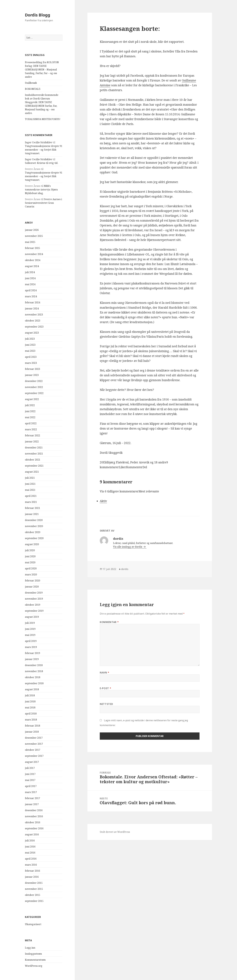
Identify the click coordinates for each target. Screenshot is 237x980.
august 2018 (32, 689)
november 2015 (34, 889)
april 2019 (31, 641)
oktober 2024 (33, 260)
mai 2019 (30, 635)
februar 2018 (32, 726)
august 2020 (32, 544)
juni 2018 (30, 701)
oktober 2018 (33, 677)
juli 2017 (30, 768)
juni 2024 (30, 278)
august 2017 (32, 762)
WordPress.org (34, 966)
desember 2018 (34, 665)
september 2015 (34, 901)
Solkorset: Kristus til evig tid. (42, 163)
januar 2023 (32, 375)
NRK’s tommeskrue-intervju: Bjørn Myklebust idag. (41, 190)
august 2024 (32, 266)
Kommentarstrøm (35, 960)
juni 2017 (30, 774)
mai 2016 (30, 853)
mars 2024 (31, 296)
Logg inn (30, 948)
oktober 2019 (33, 605)
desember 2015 (34, 883)
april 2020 (31, 568)
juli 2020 (30, 550)
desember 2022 (34, 381)
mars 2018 (31, 720)
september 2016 (34, 828)
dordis (125, 569)
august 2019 (32, 617)
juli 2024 (30, 272)
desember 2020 (34, 520)
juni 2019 (30, 629)
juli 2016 (30, 840)
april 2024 (31, 290)
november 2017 (34, 744)
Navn (105, 673)
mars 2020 (31, 574)
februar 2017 (32, 798)
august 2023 (32, 333)
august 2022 (32, 399)
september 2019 (34, 611)
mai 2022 (30, 417)
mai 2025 (30, 242)
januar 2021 (32, 514)
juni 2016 (30, 847)
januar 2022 (32, 441)
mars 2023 (31, 363)
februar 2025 (32, 248)
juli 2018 (30, 695)
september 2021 (34, 466)
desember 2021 (34, 448)
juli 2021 (30, 478)
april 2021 (31, 496)
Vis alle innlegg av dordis (128, 547)
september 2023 (34, 327)
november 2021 (34, 454)
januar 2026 (32, 230)
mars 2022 (31, 429)
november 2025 (34, 236)
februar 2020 (32, 581)
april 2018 (31, 714)
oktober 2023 (33, 321)
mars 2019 (31, 647)
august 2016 (32, 834)
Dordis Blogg (38, 15)
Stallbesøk (31, 83)
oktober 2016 (33, 822)
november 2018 (34, 671)
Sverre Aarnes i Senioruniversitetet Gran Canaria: (43, 203)
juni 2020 (30, 556)
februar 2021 (32, 508)
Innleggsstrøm (33, 954)
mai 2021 (30, 490)
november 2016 (34, 816)
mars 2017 (31, 792)
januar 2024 (32, 308)
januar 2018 (32, 732)
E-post (105, 688)
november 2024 (34, 254)
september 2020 (34, 538)
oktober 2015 (33, 895)
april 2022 (31, 423)
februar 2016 (32, 871)
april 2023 (31, 357)
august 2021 (32, 472)
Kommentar (109, 622)
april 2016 (31, 859)
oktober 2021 (33, 460)
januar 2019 (32, 659)
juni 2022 (30, 411)
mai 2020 (30, 562)
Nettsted (106, 704)
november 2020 (34, 526)
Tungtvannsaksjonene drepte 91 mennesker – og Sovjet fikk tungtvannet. (44, 150)
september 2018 (34, 683)
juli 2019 (30, 623)
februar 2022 (32, 435)
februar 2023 (32, 369)
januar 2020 (32, 587)
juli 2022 (30, 405)
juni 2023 (30, 345)
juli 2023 (30, 339)
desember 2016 (34, 810)
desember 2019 (34, 593)
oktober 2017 (33, 750)
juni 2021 (30, 484)
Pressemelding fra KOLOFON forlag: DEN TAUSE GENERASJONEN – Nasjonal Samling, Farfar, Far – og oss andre (42, 70)
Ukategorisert (33, 924)
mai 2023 (30, 351)
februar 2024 (32, 302)
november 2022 (34, 387)
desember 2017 (34, 738)
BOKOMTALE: (33, 89)
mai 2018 (30, 707)
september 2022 (34, 393)
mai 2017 (30, 780)
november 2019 (34, 599)
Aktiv (103, 501)
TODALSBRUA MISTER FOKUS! (43, 119)
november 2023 (34, 315)
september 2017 (34, 756)
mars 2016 (31, 865)
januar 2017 (32, 804)
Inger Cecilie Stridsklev (39, 142)
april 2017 (31, 786)
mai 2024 (30, 284)
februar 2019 (32, 653)
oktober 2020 (33, 532)
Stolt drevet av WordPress (115, 832)
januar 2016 (32, 877)
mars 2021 (31, 502)
